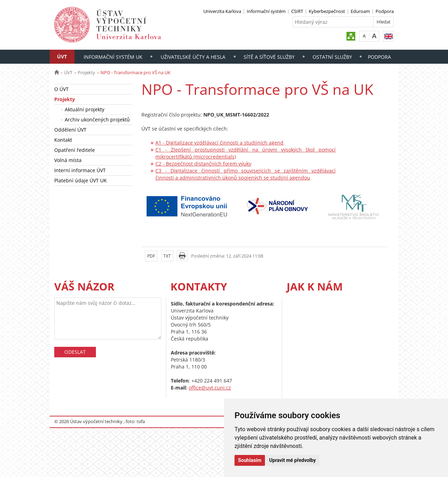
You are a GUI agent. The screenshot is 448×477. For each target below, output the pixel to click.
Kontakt (63, 140)
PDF (151, 256)
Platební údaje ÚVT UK (80, 180)
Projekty (86, 72)
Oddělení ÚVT (70, 130)
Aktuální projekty (85, 109)
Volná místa (68, 160)
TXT (167, 256)
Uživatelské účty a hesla (193, 57)
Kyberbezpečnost (327, 11)
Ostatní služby (332, 57)
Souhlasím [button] (250, 460)
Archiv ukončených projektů (97, 120)
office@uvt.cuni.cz (210, 388)
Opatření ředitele (75, 150)
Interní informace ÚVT (80, 170)
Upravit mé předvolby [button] (292, 460)
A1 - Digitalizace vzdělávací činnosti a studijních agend (219, 143)
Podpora (385, 11)
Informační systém (266, 11)
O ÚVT (61, 89)
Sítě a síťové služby (269, 57)
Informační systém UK (113, 57)
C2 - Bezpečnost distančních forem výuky (203, 164)
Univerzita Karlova (222, 11)
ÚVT (62, 57)
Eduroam (360, 11)
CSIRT (297, 11)
